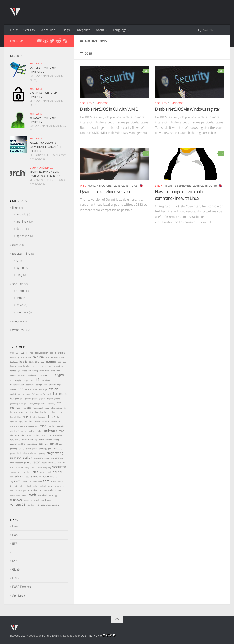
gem (17, 399)
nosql (44, 435)
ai (55, 353)
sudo (46, 476)
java (16, 412)
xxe (38, 505)
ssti (28, 476)
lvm (31, 421)
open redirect (58, 435)
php (22, 448)
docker (52, 384)
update (36, 486)
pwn (19, 458)
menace (14, 426)
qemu (47, 458)
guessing (14, 403)
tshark (28, 486)
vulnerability (15, 495)
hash (44, 403)
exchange (43, 389)
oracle (24, 440)
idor (29, 408)
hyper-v (19, 408)
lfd (24, 417)
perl (61, 444)
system (15, 481)
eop (20, 389)
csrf (31, 380)
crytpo (26, 380)
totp (16, 486)
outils (41, 440)
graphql (57, 399)
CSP (18, 353)
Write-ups (48, 30)
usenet (51, 486)
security (86, 103)
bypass (35, 366)
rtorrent (20, 468)
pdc (47, 444)
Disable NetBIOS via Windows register (187, 109)
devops (39, 385)
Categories (83, 30)
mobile (51, 426)
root (60, 463)
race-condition (57, 458)
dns (46, 384)
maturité (45, 421)
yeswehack (46, 505)
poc (50, 449)
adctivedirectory (42, 353)
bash (31, 362)
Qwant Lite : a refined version (105, 191)
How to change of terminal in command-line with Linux (180, 195)
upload (43, 486)
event (35, 389)
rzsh (33, 468)
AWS (12, 353)
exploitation (15, 394)
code (53, 371)
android (21, 214)
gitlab (35, 399)
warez (25, 495)
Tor (14, 552)
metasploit (33, 426)
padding (22, 444)
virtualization (48, 490)
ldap (19, 417)
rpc (64, 463)
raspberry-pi (20, 463)
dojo (59, 385)
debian (21, 229)
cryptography (16, 380)
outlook (49, 440)
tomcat (60, 482)
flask (49, 394)
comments (22, 375)
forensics (60, 394)
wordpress (46, 500)
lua (26, 421)
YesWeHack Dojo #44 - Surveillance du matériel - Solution (47, 147)
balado (23, 362)
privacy (42, 453)
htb (59, 403)
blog (43, 362)
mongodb (60, 426)
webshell (42, 495)
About (100, 30)
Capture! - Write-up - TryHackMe (43, 70)
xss (33, 505)
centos (21, 291)
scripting (47, 468)
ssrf (22, 476)
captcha (60, 366)
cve (42, 380)
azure (62, 357)
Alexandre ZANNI (49, 635)
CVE (23, 353)
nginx (17, 435)
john (37, 412)
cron (51, 375)
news (20, 305)
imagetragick (38, 408)
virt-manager (20, 491)
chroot (24, 371)
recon (36, 462)
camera (52, 366)
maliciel (37, 421)
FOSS (16, 535)
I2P (14, 561)
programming (21, 253)
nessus (24, 431)
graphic (50, 399)
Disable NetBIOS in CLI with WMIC (109, 109)
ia (25, 408)
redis (44, 463)
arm (48, 357)
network (51, 430)
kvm (60, 412)
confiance (32, 375)
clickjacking (33, 371)
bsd (60, 362)
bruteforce (51, 362)
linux (159, 185)
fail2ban (35, 394)
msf (18, 431)
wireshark (35, 500)
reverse (52, 462)
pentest (54, 444)
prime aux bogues (30, 453)
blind (37, 362)
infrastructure (57, 408)
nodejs (37, 435)
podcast (57, 448)
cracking (43, 375)
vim (12, 491)
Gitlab (16, 569)
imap (47, 408)
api (30, 357)
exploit (53, 389)
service (13, 472)
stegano (36, 476)
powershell (16, 453)
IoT (27, 353)
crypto (59, 375)
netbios (32, 431)
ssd (12, 477)
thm (46, 481)
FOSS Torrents (22, 587)
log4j (21, 421)
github (28, 399)
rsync (12, 468)
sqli (60, 472)
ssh (17, 476)
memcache (55, 421)
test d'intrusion (35, 482)
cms (47, 371)
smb (35, 472)
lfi (27, 417)
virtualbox (33, 490)
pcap (41, 444)
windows (102, 103)
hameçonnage (34, 404)
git (22, 398)
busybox (27, 366)
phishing (14, 449)
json (46, 412)
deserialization (17, 385)
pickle (28, 449)
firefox (43, 394)
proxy (13, 458)
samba (39, 468)
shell (29, 472)
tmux (53, 482)
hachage (23, 404)
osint (31, 440)
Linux (14, 30)
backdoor (14, 362)
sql (55, 472)
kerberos (53, 412)
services (21, 472)
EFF (15, 544)
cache (45, 366)
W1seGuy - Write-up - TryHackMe (43, 120)
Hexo (16, 526)
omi (49, 435)
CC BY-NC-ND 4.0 (91, 635)
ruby (19, 275)
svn (57, 477)
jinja (32, 412)
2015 (86, 53)
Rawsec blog (18, 635)
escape (28, 389)
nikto (23, 435)
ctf (37, 380)
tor (11, 486)
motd (12, 431)
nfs (12, 435)
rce (29, 462)
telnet (24, 482)
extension (26, 394)
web (33, 495)
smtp (42, 472)
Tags (67, 30)
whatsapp (53, 495)
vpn (59, 491)
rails (12, 463)
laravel (13, 417)
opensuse (23, 236)
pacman (14, 444)
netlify (40, 431)
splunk (49, 472)
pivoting (43, 449)
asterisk (54, 357)
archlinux (46, 168)
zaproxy (56, 505)
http (12, 408)
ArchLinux (19, 595)
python (21, 268)
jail (65, 408)
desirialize (30, 385)
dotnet (13, 389)
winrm (26, 500)
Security (29, 30)
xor (28, 505)
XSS (32, 353)
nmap (29, 435)
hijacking (51, 404)
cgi (19, 371)
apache (24, 357)
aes (52, 353)
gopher (42, 399)
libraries (33, 417)
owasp (56, 440)
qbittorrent (38, 458)
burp (20, 366)
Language (120, 30)
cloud (41, 371)
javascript (24, 412)
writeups (36, 63)
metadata (23, 426)
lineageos (42, 417)
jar (11, 412)
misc (83, 185)
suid (52, 476)
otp (36, 440)
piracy (35, 449)
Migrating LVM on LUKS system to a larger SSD (45, 174)
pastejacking (32, 444)
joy (42, 412)
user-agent (60, 486)
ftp (12, 398)
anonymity (15, 357)
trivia (22, 486)
